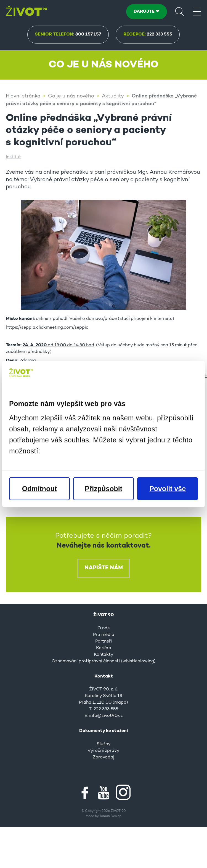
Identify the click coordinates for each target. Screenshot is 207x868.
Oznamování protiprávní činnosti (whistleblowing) (104, 661)
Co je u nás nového (71, 96)
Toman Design (110, 816)
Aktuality (113, 96)
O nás (104, 628)
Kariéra (104, 647)
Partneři (104, 641)
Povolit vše (168, 489)
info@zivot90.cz (106, 715)
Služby (104, 744)
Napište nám (104, 567)
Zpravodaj (104, 757)
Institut (13, 157)
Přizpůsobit (104, 489)
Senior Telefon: (68, 34)
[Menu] (197, 11)
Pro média (104, 634)
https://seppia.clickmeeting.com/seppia (47, 327)
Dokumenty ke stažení (104, 730)
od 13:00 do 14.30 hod (58, 345)
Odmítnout (39, 489)
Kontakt (104, 676)
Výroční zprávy (104, 750)
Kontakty (104, 654)
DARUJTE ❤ (146, 12)
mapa (120, 702)
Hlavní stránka (23, 96)
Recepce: (148, 34)
